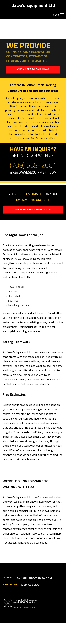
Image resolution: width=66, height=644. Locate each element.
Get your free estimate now (33, 209)
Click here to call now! (33, 69)
